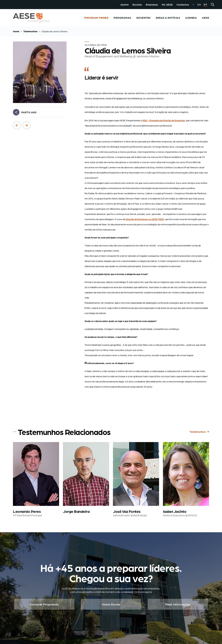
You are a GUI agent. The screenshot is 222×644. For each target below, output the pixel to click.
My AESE (167, 4)
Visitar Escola (111, 604)
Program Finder (96, 18)
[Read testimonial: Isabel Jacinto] (186, 480)
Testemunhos (30, 31)
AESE (205, 18)
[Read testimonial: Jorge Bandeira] (86, 480)
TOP (3, 536)
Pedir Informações (178, 604)
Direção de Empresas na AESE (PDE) (145, 219)
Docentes (144, 18)
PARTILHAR (29, 112)
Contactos (183, 4)
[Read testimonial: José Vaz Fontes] (136, 480)
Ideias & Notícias (168, 18)
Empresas (152, 4)
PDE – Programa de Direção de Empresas (164, 120)
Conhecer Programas (44, 604)
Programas (122, 18)
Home (16, 31)
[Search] (213, 5)
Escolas (137, 4)
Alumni (125, 4)
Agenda (191, 18)
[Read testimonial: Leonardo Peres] (36, 480)
